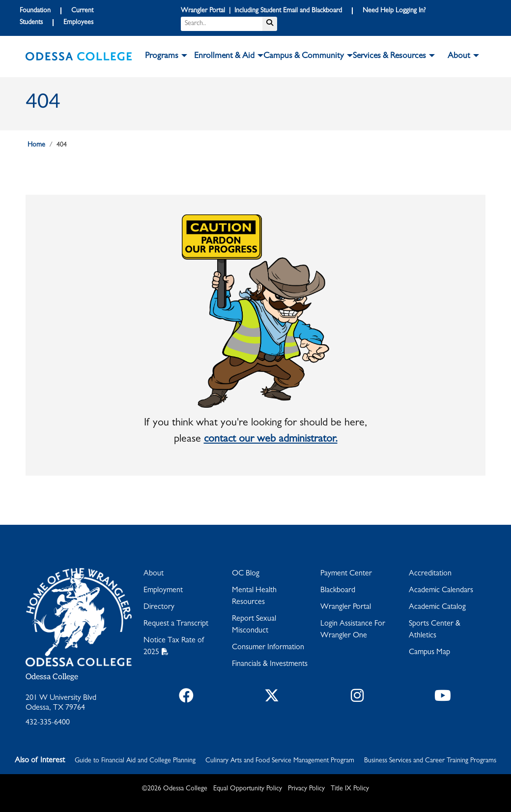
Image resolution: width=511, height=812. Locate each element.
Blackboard (338, 591)
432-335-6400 (48, 723)
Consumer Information (268, 648)
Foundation (35, 11)
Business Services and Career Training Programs (430, 761)
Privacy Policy (306, 789)
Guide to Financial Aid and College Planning (135, 761)
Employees (78, 23)
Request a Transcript (176, 624)
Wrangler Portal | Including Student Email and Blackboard (261, 11)
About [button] (459, 57)
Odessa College (52, 677)
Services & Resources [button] (389, 57)
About (154, 574)
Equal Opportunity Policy (248, 789)
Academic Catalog (437, 607)
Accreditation (430, 574)
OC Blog (246, 574)
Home (36, 145)
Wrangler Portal (346, 607)
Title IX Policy (350, 789)
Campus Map (429, 653)
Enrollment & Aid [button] (224, 57)
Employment (163, 591)
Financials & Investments (270, 664)
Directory (159, 607)
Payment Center (346, 574)
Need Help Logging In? (394, 11)
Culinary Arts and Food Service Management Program (280, 761)
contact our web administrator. (271, 440)
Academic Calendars (441, 591)
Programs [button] (162, 57)
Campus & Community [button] (304, 57)
